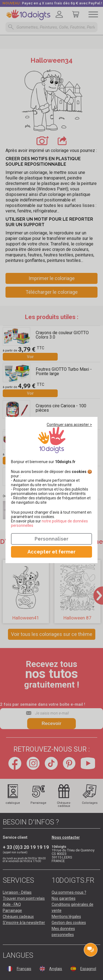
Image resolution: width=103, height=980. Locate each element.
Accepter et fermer (51, 552)
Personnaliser (51, 539)
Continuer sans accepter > (69, 425)
